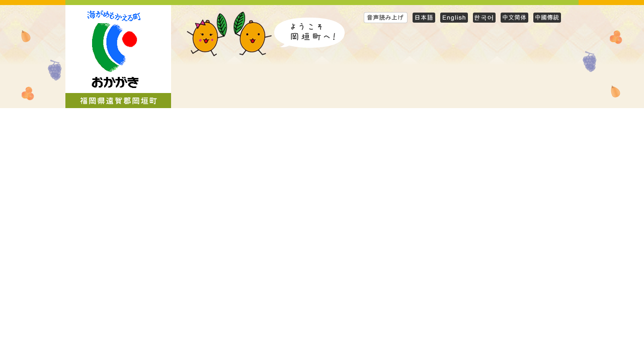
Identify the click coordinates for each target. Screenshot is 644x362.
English (454, 17)
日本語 (424, 17)
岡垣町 (118, 57)
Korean (484, 17)
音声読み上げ (386, 17)
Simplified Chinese (514, 17)
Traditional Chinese (547, 17)
